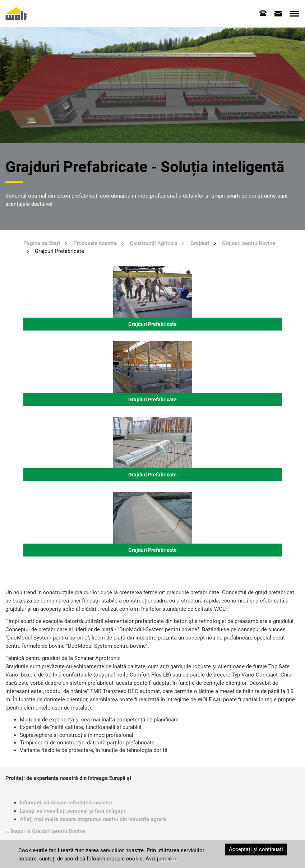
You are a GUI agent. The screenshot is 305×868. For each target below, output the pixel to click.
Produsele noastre (95, 243)
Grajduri (200, 243)
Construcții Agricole (154, 243)
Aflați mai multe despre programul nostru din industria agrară (93, 819)
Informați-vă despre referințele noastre (66, 803)
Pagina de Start (42, 243)
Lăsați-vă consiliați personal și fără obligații (72, 811)
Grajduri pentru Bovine (249, 243)
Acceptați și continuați (256, 849)
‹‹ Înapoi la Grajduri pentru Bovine (45, 831)
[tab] (263, 13)
